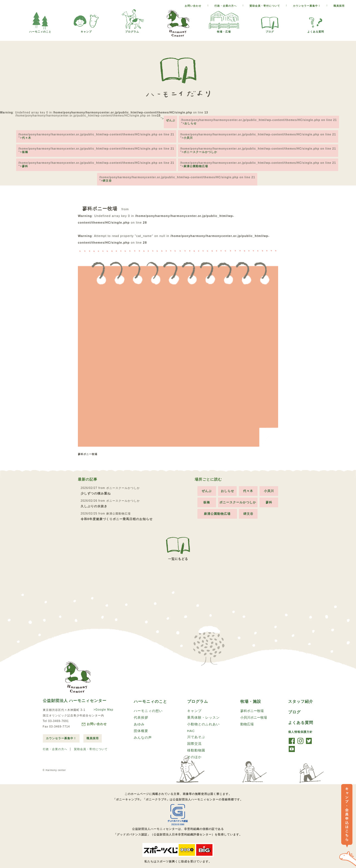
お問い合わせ (193, 6)
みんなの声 (143, 730)
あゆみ (139, 716)
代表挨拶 (141, 709)
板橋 (24, 147)
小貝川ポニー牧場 (254, 709)
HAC (191, 723)
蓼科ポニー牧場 (252, 703)
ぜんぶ (170, 119)
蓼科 (24, 159)
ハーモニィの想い (148, 703)
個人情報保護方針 (300, 724)
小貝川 (189, 134)
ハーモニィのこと (150, 693)
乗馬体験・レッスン (203, 709)
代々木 (26, 134)
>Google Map (102, 701)
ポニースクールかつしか (201, 147)
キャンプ (86, 30)
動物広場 (247, 716)
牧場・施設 (251, 693)
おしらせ (191, 122)
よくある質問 (316, 30)
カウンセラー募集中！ (307, 6)
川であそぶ (196, 729)
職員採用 (339, 6)
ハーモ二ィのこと (40, 30)
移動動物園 (196, 743)
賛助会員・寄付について (265, 6)
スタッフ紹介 (301, 693)
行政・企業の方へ (226, 6)
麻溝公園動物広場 (197, 159)
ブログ (270, 30)
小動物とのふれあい (203, 716)
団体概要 (141, 723)
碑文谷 (107, 172)
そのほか (194, 750)
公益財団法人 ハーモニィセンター (75, 692)
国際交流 (194, 736)
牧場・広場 (224, 30)
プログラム (132, 30)
